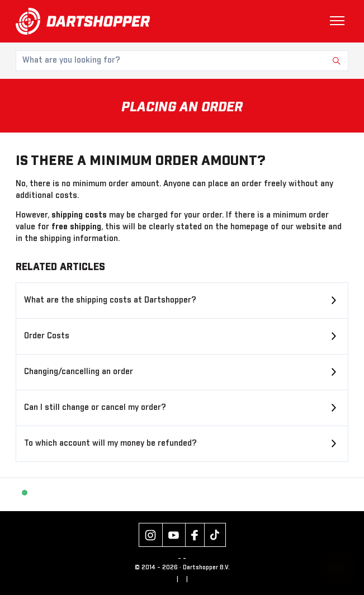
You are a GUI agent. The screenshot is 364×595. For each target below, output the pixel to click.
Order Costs (47, 336)
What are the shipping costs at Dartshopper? (110, 300)
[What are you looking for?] (182, 61)
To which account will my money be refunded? (110, 443)
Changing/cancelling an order (79, 372)
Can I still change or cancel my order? (95, 408)
